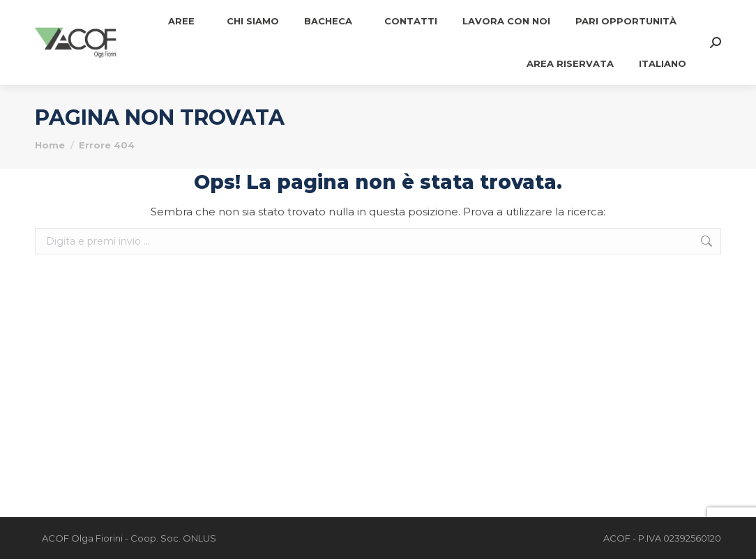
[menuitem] (663, 64)
